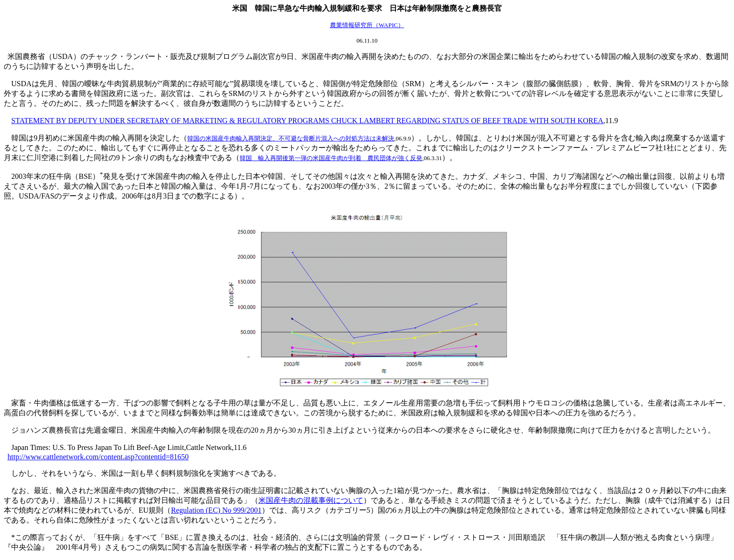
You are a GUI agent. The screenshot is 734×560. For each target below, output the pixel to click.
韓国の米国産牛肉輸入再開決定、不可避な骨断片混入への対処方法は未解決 (291, 138)
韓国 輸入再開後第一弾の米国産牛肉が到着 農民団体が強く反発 (331, 158)
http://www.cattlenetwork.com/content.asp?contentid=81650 (98, 457)
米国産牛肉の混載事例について (311, 500)
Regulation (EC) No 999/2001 (216, 510)
